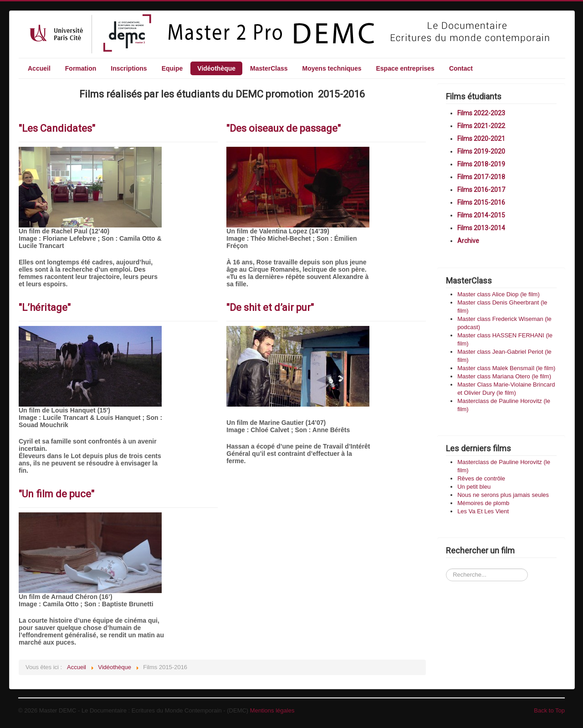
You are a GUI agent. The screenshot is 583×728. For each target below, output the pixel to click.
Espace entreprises (405, 68)
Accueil (39, 68)
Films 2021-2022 (481, 126)
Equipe (172, 68)
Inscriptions (129, 68)
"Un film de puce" (56, 494)
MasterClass (269, 68)
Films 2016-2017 (481, 190)
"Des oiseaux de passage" (284, 128)
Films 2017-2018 (481, 177)
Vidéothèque (216, 68)
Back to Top (549, 710)
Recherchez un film (446, 560)
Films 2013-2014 (481, 228)
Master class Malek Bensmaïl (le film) (506, 368)
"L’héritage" (45, 307)
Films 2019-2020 (481, 151)
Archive (468, 241)
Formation (81, 68)
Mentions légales (272, 710)
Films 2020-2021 (481, 139)
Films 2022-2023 (481, 113)
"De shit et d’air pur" (270, 307)
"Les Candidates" (57, 128)
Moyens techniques (332, 68)
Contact (461, 68)
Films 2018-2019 (481, 164)
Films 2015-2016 (481, 202)
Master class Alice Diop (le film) (499, 294)
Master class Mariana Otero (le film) (504, 376)
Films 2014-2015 (481, 215)
